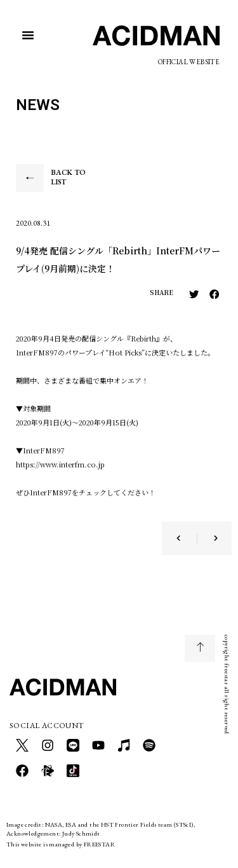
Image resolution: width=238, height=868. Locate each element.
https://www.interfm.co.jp (60, 464)
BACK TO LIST (68, 177)
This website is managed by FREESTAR (61, 844)
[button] (28, 35)
